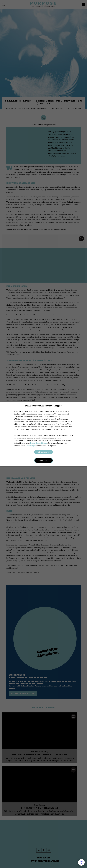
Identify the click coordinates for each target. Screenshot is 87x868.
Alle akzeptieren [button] (44, 452)
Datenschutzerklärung (39, 443)
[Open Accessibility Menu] (81, 862)
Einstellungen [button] (44, 460)
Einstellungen (31, 446)
